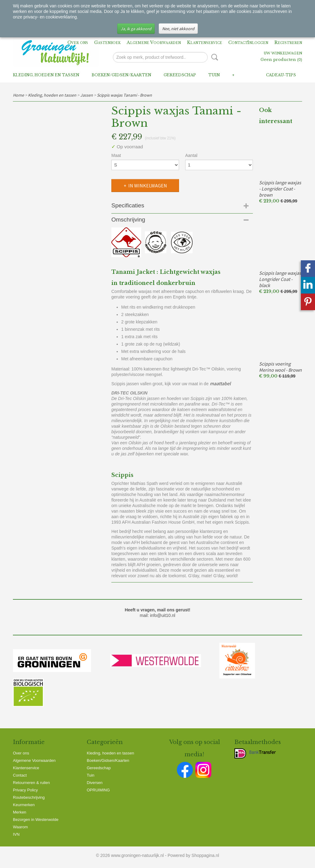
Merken (20, 812)
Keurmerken (24, 805)
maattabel (220, 383)
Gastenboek (107, 42)
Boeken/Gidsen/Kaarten (122, 75)
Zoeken (213, 57)
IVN (16, 834)
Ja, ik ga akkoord (136, 29)
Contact (238, 42)
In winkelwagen (148, 186)
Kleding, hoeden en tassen (46, 75)
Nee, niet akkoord (178, 29)
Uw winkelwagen (283, 54)
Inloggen (258, 42)
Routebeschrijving (29, 797)
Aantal (191, 155)
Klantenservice (205, 42)
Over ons (78, 42)
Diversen (95, 783)
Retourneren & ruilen (31, 783)
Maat (116, 155)
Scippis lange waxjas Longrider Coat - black (280, 279)
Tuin (214, 75)
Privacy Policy (25, 790)
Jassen (87, 95)
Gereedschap (180, 75)
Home (18, 95)
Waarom (20, 827)
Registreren (288, 42)
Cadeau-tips (281, 75)
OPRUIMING (98, 790)
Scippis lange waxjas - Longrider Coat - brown (280, 189)
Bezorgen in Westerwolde (36, 820)
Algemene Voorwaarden (154, 42)
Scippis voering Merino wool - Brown (280, 367)
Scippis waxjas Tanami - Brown (124, 95)
